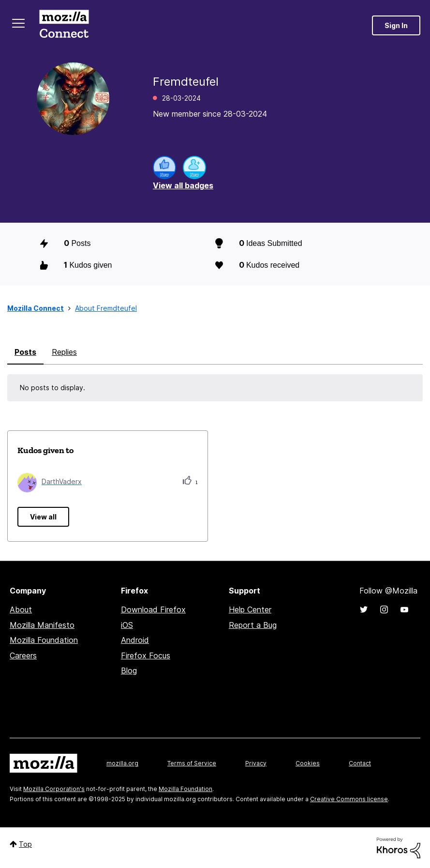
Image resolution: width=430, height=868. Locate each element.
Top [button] (25, 844)
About (21, 609)
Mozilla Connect (64, 25)
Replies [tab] (64, 352)
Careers (23, 655)
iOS (127, 625)
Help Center (250, 609)
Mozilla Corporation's (54, 789)
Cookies (308, 763)
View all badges (183, 185)
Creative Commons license (349, 799)
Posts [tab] (25, 352)
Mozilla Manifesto (42, 625)
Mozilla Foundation (44, 640)
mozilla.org (122, 763)
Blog (129, 670)
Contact (360, 763)
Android (135, 640)
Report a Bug (253, 625)
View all (43, 517)
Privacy (256, 763)
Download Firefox (153, 609)
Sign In (396, 25)
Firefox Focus (146, 655)
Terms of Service (192, 763)
